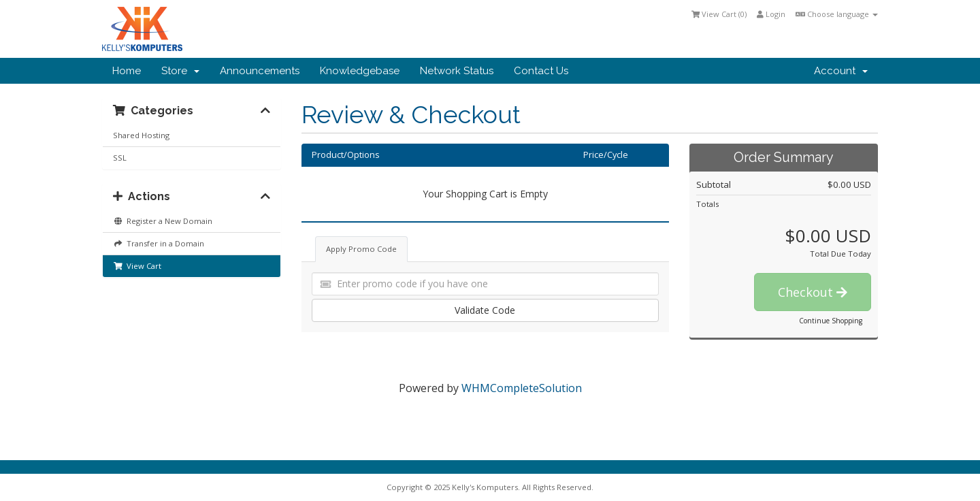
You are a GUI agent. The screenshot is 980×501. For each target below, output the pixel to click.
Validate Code (485, 310)
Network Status (457, 71)
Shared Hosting (141, 135)
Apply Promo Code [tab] (361, 249)
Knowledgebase (360, 71)
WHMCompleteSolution (522, 388)
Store (180, 71)
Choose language (837, 14)
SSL (120, 158)
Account (841, 71)
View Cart (137, 266)
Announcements (260, 71)
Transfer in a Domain (159, 243)
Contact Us (541, 71)
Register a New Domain (163, 221)
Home (127, 71)
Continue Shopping (831, 321)
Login (771, 14)
